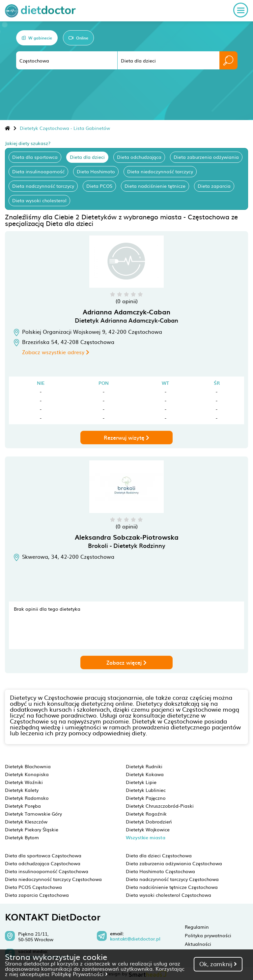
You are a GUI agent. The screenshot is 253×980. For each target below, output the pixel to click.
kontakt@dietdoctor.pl (135, 939)
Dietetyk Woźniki (24, 782)
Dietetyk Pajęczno (146, 798)
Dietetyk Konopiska (27, 774)
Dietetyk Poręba (23, 806)
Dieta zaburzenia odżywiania (206, 157)
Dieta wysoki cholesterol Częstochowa (169, 895)
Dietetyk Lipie (141, 782)
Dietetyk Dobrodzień (149, 821)
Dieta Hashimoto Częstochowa (160, 871)
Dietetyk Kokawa (145, 774)
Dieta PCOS (99, 186)
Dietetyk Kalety (22, 790)
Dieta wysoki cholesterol (39, 200)
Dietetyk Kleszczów (26, 821)
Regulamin (197, 927)
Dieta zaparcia (214, 186)
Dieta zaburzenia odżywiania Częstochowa (174, 863)
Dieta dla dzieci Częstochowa (159, 855)
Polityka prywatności (208, 935)
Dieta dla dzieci (87, 157)
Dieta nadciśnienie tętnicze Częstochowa (172, 887)
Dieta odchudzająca (139, 157)
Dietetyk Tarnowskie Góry (33, 814)
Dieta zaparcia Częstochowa (37, 895)
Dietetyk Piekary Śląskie (32, 829)
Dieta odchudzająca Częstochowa (43, 863)
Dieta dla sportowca (35, 157)
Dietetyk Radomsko (27, 798)
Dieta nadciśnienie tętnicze (155, 186)
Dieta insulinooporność (38, 171)
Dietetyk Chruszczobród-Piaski (160, 806)
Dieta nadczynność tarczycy (43, 186)
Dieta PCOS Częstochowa (33, 887)
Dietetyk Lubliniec (146, 790)
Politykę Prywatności (80, 974)
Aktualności (198, 944)
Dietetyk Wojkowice (148, 829)
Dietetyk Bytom (22, 837)
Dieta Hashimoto (96, 171)
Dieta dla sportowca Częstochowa (43, 855)
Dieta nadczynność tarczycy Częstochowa (172, 879)
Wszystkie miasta (146, 837)
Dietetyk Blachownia (28, 766)
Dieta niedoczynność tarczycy (160, 171)
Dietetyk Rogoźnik (146, 814)
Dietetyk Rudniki (144, 766)
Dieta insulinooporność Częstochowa (47, 871)
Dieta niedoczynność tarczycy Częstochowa (53, 879)
